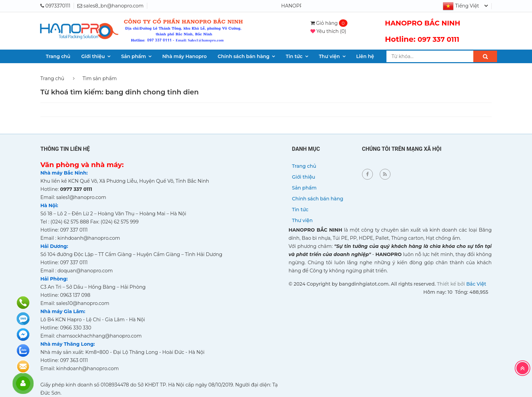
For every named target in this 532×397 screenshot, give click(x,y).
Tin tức (294, 56)
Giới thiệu (93, 56)
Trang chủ (58, 56)
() (328, 31)
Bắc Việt (476, 284)
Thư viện (329, 56)
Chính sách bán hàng (243, 56)
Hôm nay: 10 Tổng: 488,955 (456, 292)
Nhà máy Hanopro (184, 56)
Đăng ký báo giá (23, 366)
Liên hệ (365, 56)
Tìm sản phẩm (100, 78)
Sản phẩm (134, 56)
